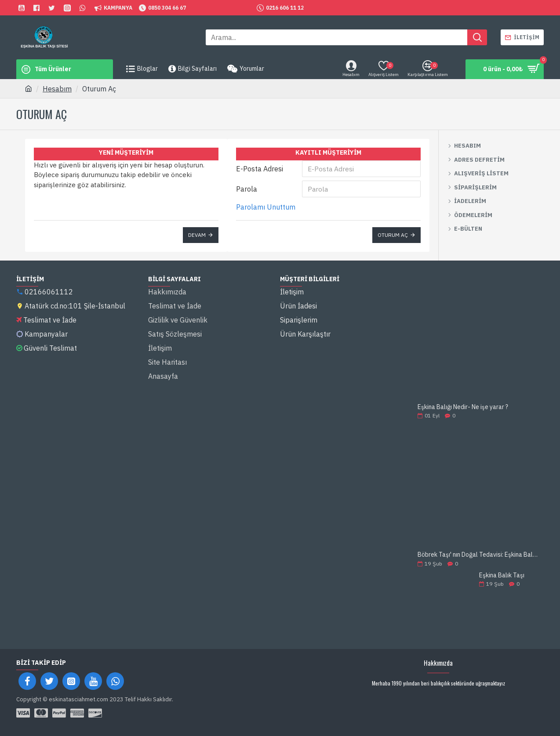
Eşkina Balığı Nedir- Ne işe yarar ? (463, 407)
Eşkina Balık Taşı (502, 575)
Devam (197, 235)
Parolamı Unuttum (266, 207)
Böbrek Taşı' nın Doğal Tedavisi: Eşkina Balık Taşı (478, 555)
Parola (247, 189)
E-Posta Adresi (260, 169)
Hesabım (57, 89)
